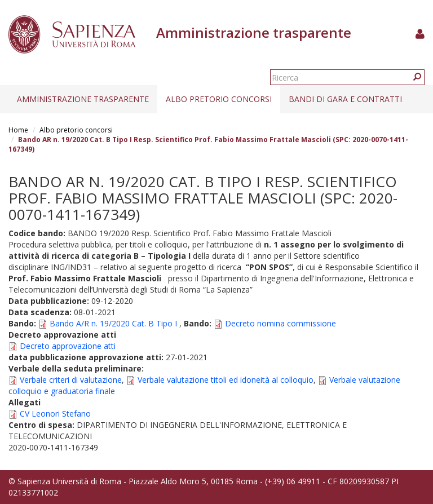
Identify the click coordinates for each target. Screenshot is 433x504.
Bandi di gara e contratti (345, 99)
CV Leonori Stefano (55, 414)
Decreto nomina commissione (280, 323)
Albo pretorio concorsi (219, 99)
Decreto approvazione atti (68, 346)
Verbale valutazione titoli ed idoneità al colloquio (226, 380)
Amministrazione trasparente (83, 99)
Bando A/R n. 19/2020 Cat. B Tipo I (113, 323)
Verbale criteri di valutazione (71, 380)
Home (18, 130)
